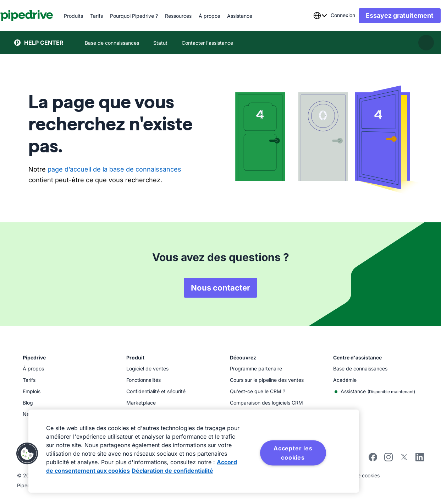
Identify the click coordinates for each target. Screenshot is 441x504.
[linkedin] (420, 458)
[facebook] (373, 459)
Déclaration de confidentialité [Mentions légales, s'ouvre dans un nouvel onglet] (172, 471)
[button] (27, 454)
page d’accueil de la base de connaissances (114, 169)
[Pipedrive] (41, 16)
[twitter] (404, 459)
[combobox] (306, 16)
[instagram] (388, 459)
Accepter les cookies (293, 453)
